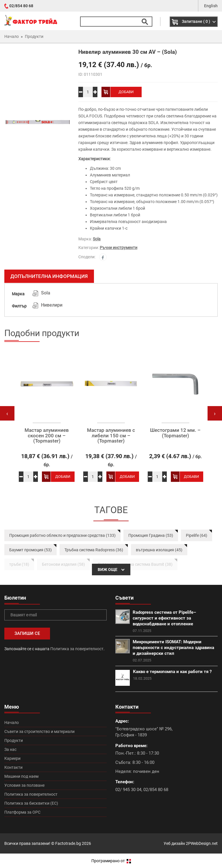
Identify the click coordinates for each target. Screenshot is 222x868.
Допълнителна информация (49, 276)
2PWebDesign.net (202, 843)
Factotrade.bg (68, 843)
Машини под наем (21, 776)
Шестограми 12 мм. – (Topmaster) (175, 433)
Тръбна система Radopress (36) (94, 550)
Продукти (14, 740)
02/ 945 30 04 (128, 790)
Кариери (12, 758)
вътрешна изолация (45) (159, 550)
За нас (10, 749)
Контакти (13, 767)
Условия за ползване (24, 785)
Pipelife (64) (197, 535)
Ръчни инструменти (119, 248)
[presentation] (7, 413)
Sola (97, 239)
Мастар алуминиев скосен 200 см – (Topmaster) (47, 436)
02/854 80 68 (21, 6)
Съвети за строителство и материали (39, 731)
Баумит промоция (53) (30, 550)
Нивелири (52, 305)
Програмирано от (111, 861)
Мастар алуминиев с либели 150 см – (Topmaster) (111, 436)
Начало (12, 723)
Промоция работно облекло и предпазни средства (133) (62, 535)
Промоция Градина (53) (151, 535)
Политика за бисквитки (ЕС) (31, 803)
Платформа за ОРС (22, 812)
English (211, 6)
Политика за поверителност (77, 649)
